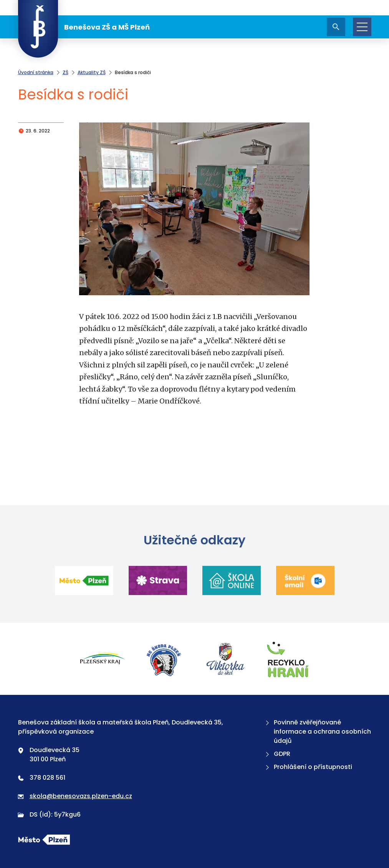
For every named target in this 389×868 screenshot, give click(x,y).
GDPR (277, 754)
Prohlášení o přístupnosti (308, 767)
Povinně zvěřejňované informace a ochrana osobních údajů (317, 732)
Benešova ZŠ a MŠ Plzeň (84, 27)
